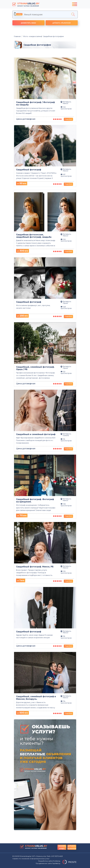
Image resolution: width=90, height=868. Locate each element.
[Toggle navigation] (75, 4)
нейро (18, 14)
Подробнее (68, 119)
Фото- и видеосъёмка (32, 36)
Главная (17, 36)
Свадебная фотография (53, 36)
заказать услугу (62, 847)
